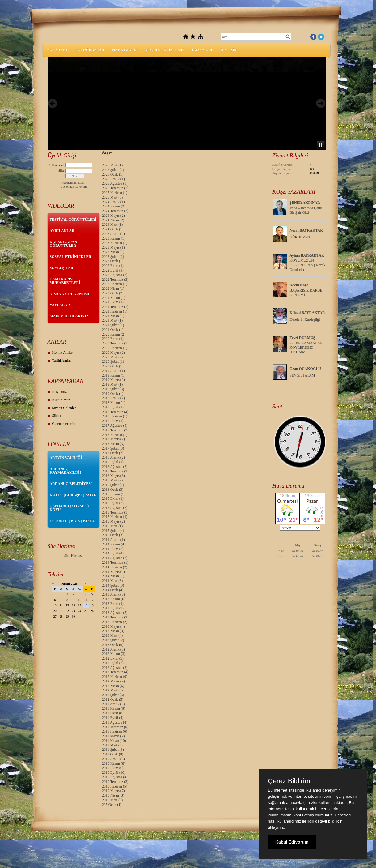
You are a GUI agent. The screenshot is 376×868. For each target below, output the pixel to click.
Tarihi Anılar (62, 361)
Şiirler (57, 416)
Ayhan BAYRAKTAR (307, 255)
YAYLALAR (60, 305)
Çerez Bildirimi (290, 781)
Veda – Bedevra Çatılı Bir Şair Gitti (306, 210)
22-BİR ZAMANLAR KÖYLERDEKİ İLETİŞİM (306, 348)
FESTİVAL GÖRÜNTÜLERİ (73, 220)
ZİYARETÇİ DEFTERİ (165, 50)
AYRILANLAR (62, 231)
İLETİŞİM (229, 50)
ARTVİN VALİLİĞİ (66, 458)
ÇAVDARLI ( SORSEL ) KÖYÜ (69, 508)
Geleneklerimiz (64, 424)
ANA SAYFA (57, 50)
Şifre (61, 171)
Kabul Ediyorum (292, 842)
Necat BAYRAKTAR (306, 230)
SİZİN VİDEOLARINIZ (69, 316)
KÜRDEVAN (300, 237)
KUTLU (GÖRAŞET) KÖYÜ (73, 495)
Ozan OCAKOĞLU (305, 369)
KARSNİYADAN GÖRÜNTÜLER (63, 244)
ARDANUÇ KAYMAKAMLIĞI (65, 471)
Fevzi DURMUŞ (302, 338)
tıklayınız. (276, 827)
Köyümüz (59, 392)
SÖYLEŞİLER (62, 268)
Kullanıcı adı (57, 165)
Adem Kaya (299, 285)
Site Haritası (74, 556)
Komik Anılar (62, 353)
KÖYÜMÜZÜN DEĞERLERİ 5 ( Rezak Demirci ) (307, 265)
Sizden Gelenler (64, 408)
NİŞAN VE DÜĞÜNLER (70, 294)
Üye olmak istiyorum (73, 187)
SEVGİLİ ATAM (302, 375)
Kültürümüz (61, 400)
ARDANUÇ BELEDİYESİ (71, 484)
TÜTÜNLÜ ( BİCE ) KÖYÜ (72, 521)
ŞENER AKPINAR (305, 203)
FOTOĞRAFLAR (90, 50)
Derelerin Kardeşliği (305, 319)
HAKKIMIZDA (125, 50)
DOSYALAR (202, 50)
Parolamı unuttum (74, 183)
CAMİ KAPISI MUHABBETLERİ (65, 281)
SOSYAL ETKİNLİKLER (71, 257)
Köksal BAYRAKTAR (307, 313)
